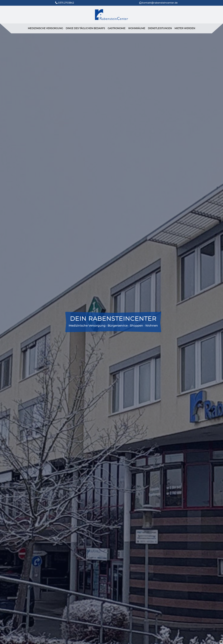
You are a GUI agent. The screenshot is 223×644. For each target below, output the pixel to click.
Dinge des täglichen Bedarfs (85, 28)
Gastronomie (117, 28)
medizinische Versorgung (45, 28)
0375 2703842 (66, 3)
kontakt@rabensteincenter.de (160, 3)
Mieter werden (185, 28)
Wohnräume (137, 28)
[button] (221, 642)
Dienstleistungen (160, 28)
